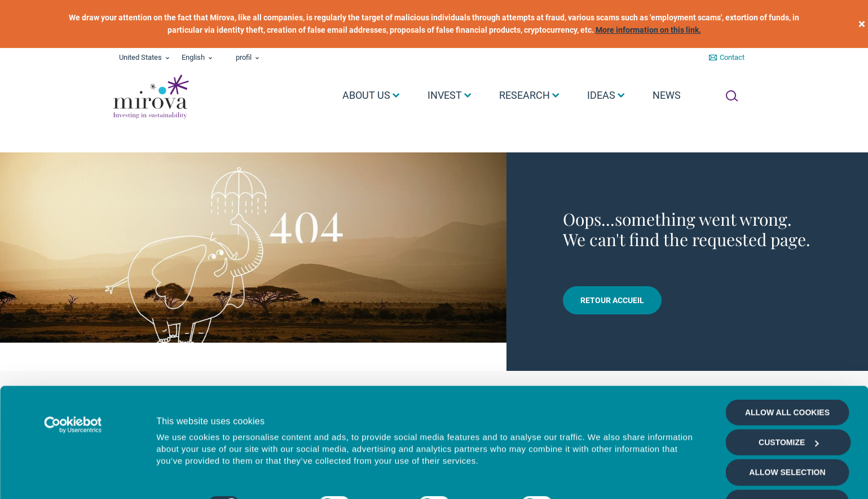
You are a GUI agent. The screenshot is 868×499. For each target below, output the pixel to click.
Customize (788, 408)
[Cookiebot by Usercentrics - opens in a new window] (73, 390)
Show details (600, 477)
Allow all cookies (787, 378)
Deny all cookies (787, 468)
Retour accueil (612, 300)
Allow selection (787, 438)
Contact (732, 57)
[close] (862, 24)
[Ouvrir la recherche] (732, 96)
